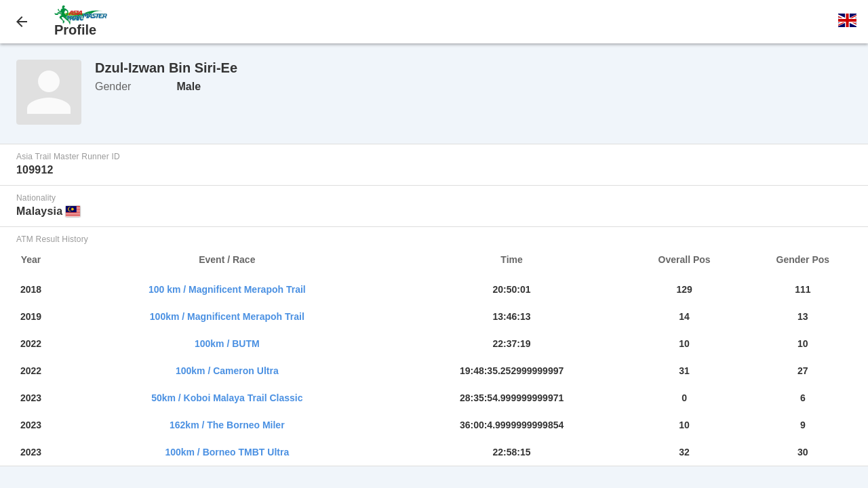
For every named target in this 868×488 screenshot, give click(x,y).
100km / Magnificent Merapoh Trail (227, 317)
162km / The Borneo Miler (227, 425)
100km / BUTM (227, 344)
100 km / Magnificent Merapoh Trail (227, 289)
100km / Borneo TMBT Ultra (227, 452)
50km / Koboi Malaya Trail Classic (227, 398)
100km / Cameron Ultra (227, 371)
